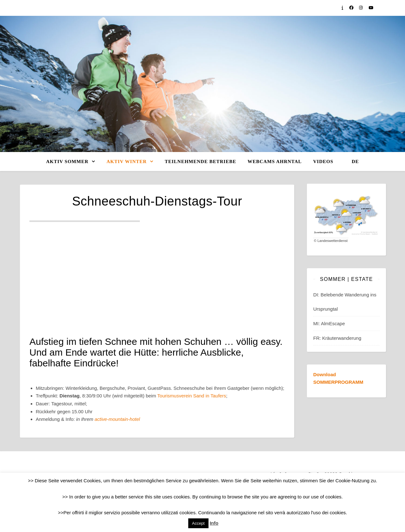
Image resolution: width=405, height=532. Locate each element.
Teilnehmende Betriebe (201, 161)
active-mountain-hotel (117, 419)
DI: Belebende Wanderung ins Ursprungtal (345, 302)
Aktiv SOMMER (67, 161)
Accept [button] (198, 523)
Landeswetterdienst (332, 241)
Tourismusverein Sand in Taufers (192, 396)
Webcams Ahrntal (275, 161)
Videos (323, 161)
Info (214, 523)
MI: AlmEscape (329, 323)
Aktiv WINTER (127, 161)
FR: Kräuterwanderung (337, 338)
